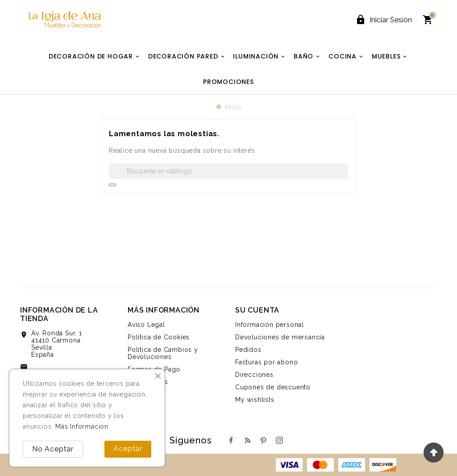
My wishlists (255, 400)
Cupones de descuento (273, 387)
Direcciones (254, 375)
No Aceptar (53, 449)
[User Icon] (384, 20)
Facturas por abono (266, 362)
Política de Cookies (159, 337)
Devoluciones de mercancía (280, 337)
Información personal (270, 325)
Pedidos (248, 350)
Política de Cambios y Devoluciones (163, 353)
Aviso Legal (146, 325)
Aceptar (128, 449)
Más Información (82, 426)
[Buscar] (228, 171)
